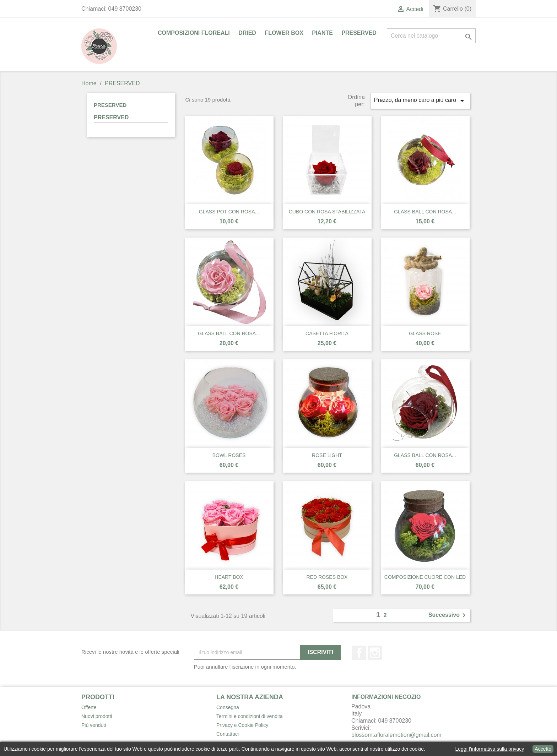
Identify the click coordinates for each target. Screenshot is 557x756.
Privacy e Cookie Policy (242, 725)
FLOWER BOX (284, 33)
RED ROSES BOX (327, 577)
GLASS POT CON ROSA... (229, 212)
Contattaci (228, 734)
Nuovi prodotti (97, 716)
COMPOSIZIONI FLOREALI (194, 33)
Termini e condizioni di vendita (250, 716)
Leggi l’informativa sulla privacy (490, 749)
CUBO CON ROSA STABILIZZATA (327, 212)
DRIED (247, 33)
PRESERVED (359, 33)
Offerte (89, 707)
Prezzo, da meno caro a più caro (420, 101)
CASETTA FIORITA (327, 333)
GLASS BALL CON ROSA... (425, 212)
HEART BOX (229, 577)
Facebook (359, 653)
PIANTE (322, 33)
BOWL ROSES (229, 455)
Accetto (543, 749)
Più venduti (94, 725)
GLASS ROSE (425, 333)
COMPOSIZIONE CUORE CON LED (425, 577)
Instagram (375, 653)
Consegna (228, 707)
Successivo (448, 615)
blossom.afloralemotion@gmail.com (396, 735)
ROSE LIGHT (327, 455)
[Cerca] (431, 36)
